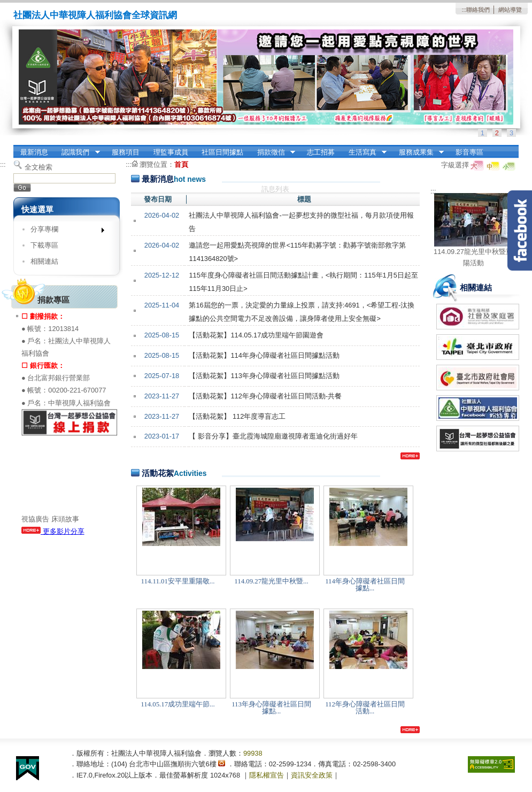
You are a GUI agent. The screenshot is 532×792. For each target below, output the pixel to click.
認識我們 (78, 152)
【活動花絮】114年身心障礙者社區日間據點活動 (264, 355)
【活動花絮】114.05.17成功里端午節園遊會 (256, 335)
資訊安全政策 (312, 775)
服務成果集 (418, 152)
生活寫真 (364, 152)
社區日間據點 (222, 152)
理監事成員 (171, 152)
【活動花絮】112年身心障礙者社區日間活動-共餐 (265, 396)
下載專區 (44, 245)
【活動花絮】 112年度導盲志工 (237, 416)
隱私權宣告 (267, 775)
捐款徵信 (273, 152)
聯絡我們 (478, 10)
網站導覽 (510, 10)
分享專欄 (64, 231)
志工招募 (321, 152)
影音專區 (469, 152)
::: (464, 10)
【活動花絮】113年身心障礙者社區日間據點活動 (264, 376)
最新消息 (34, 152)
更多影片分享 (53, 531)
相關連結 (44, 261)
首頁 (181, 164)
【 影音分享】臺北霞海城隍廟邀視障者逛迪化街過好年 (273, 436)
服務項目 (126, 152)
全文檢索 (38, 167)
